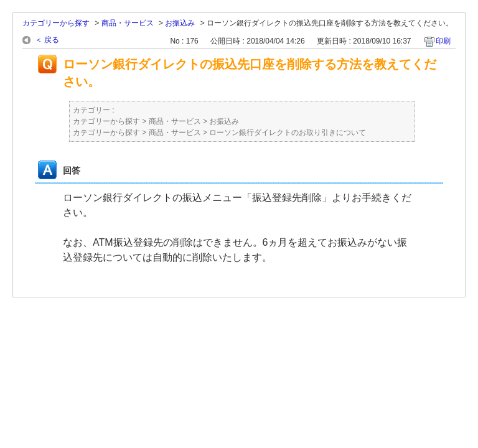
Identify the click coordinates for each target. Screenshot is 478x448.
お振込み (180, 23)
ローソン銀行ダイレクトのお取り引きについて (288, 133)
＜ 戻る (47, 40)
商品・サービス (128, 23)
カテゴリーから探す (56, 23)
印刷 (443, 41)
